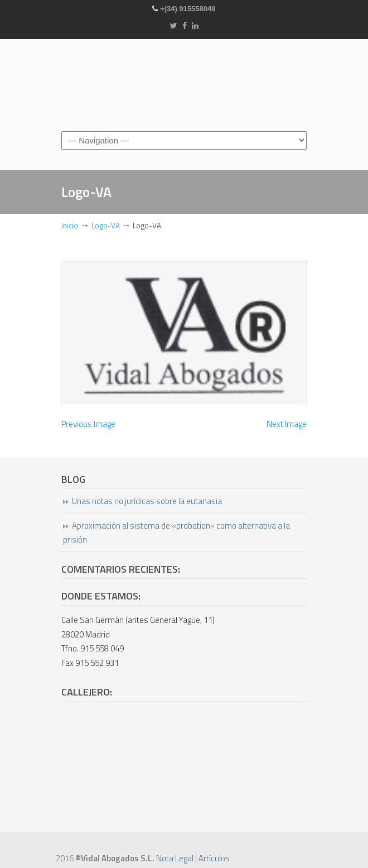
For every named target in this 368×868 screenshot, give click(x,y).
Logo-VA (106, 226)
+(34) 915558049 (188, 9)
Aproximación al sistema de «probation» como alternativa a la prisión (176, 533)
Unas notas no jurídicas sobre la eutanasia (147, 501)
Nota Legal (175, 858)
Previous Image (88, 424)
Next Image (287, 424)
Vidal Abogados (184, 84)
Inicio (70, 226)
